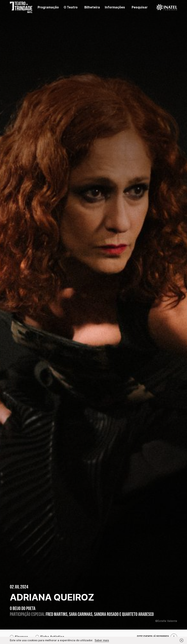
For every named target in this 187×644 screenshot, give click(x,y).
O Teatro (71, 7)
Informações (115, 7)
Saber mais (102, 640)
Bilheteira (92, 7)
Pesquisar (140, 7)
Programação (48, 7)
